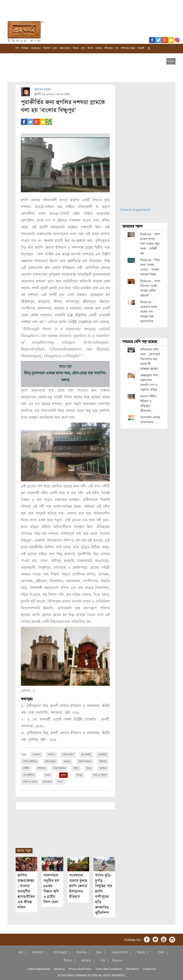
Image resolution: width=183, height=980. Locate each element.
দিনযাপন (117, 960)
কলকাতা (25, 48)
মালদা (60, 781)
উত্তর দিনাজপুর (60, 768)
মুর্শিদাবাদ (42, 768)
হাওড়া (48, 775)
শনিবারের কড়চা (128, 48)
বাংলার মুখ (36, 48)
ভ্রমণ (55, 48)
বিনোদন (47, 48)
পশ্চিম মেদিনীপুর (30, 761)
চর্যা (17, 48)
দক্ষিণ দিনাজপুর (85, 761)
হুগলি (63, 775)
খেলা (83, 48)
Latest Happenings (39, 968)
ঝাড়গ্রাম (67, 761)
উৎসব (90, 48)
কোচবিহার (102, 754)
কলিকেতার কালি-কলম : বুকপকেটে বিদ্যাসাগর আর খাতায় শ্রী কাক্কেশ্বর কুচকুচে (150, 359)
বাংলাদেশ (36, 754)
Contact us (149, 968)
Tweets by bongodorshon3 (136, 210)
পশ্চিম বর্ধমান (68, 754)
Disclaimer (132, 968)
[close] (171, 61)
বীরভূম (79, 775)
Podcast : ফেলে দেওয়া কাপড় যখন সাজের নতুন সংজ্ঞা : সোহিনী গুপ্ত (150, 244)
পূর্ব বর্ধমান (47, 781)
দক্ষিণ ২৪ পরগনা (30, 781)
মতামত (99, 48)
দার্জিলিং (26, 768)
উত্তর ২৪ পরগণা (100, 775)
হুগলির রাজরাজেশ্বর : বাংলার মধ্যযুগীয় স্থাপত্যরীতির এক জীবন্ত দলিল (26, 891)
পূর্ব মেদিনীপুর (29, 775)
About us (59, 968)
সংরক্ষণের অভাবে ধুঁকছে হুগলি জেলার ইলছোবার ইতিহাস (78, 885)
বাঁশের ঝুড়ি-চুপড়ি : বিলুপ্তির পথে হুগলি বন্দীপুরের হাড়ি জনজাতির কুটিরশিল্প (104, 893)
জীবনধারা (109, 48)
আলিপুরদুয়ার (50, 761)
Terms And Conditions (109, 968)
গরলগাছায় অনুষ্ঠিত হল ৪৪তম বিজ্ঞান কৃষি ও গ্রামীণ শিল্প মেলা (51, 888)
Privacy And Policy (80, 968)
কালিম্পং (51, 754)
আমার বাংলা (65, 48)
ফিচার (76, 48)
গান (117, 48)
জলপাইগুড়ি (86, 754)
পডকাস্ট (141, 48)
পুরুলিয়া (103, 768)
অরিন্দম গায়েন (43, 90)
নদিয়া (76, 768)
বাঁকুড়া (89, 768)
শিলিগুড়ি (103, 761)
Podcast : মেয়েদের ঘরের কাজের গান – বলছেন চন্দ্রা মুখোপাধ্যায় (149, 312)
